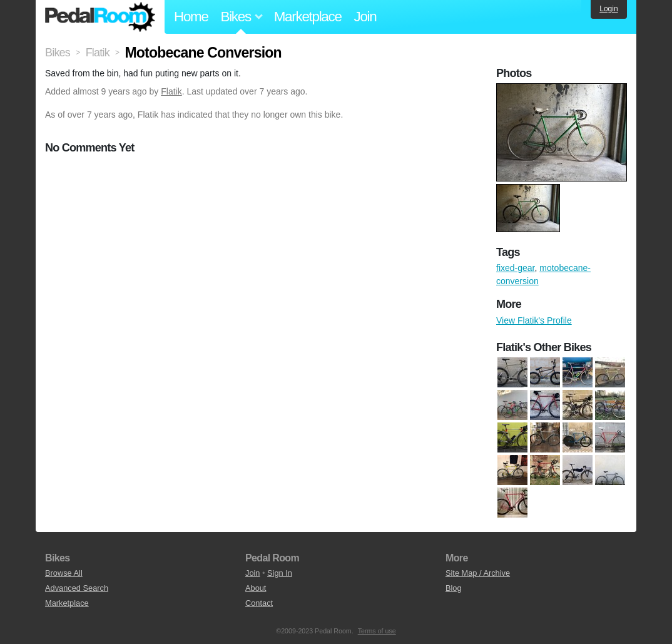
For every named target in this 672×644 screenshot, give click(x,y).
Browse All (64, 573)
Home (191, 17)
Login (608, 9)
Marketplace (308, 17)
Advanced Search (77, 588)
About (256, 588)
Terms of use (377, 631)
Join (365, 17)
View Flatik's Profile (534, 320)
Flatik (171, 91)
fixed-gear (515, 268)
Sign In (280, 573)
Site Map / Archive (478, 573)
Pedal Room (100, 17)
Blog (454, 588)
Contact (259, 603)
